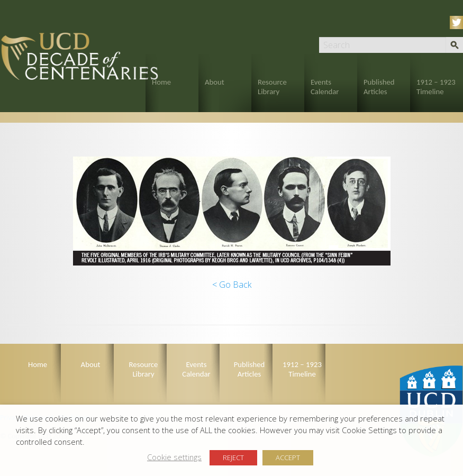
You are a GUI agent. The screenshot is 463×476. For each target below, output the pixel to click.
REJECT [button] (233, 457)
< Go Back (232, 285)
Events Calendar (325, 87)
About (215, 82)
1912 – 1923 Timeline (436, 87)
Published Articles (379, 87)
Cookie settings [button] (174, 457)
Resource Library (272, 87)
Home (161, 82)
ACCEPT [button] (288, 457)
